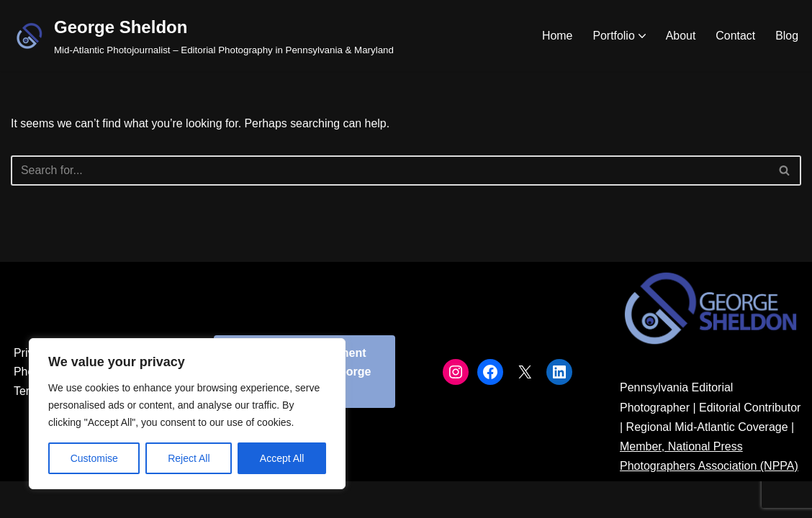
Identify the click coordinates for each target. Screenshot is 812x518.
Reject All (189, 458)
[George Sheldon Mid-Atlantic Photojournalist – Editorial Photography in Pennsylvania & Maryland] (202, 36)
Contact (735, 36)
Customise (94, 458)
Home (557, 36)
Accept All (282, 458)
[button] (641, 36)
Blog (787, 36)
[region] (187, 414)
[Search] (390, 171)
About (680, 36)
